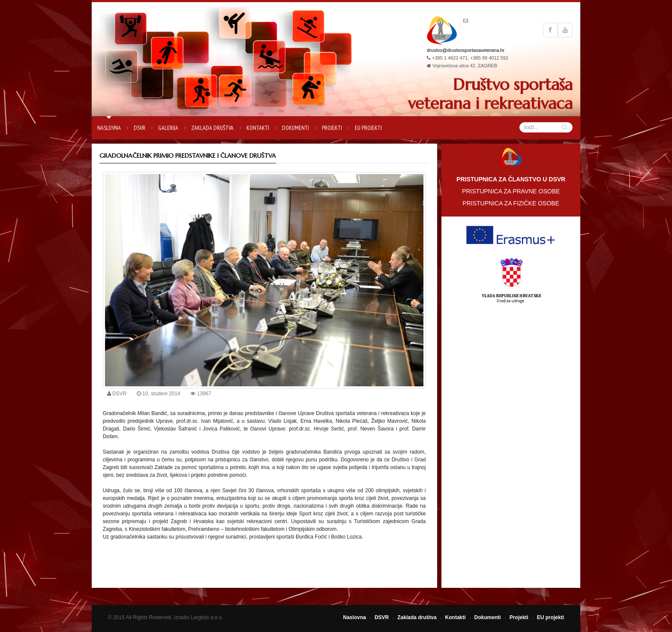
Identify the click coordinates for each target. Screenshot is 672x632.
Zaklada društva (212, 128)
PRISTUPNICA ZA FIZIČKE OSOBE (511, 203)
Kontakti (258, 128)
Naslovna (109, 128)
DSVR (139, 128)
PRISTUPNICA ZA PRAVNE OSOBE (511, 191)
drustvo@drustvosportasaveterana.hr (466, 50)
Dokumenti (295, 128)
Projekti (332, 128)
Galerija (168, 128)
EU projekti (368, 128)
